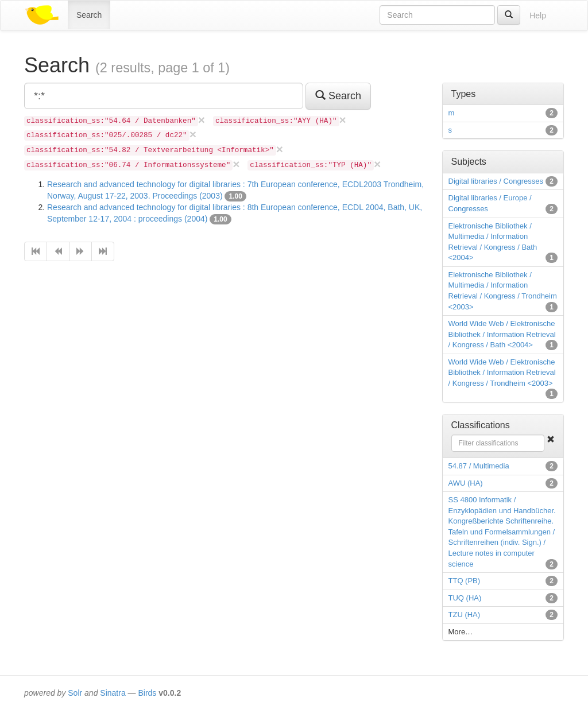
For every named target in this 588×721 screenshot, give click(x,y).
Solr (75, 693)
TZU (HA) (465, 615)
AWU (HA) (466, 483)
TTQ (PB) (465, 581)
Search (89, 15)
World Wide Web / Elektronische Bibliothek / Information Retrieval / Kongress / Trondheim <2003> (502, 373)
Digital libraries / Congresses (496, 181)
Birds (147, 693)
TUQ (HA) (465, 598)
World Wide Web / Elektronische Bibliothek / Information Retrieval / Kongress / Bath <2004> (502, 334)
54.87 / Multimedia (479, 466)
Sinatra (113, 693)
